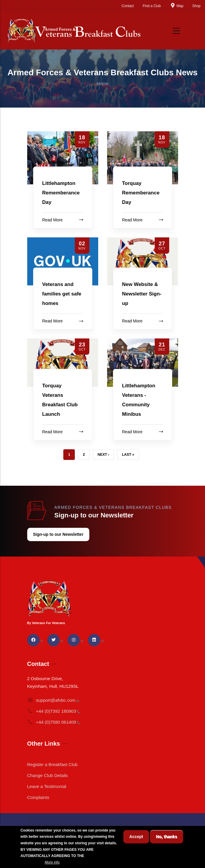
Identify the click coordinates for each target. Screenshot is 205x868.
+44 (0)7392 (54, 711)
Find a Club (152, 6)
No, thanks (167, 837)
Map (177, 6)
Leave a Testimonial (47, 786)
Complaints (38, 797)
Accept (136, 837)
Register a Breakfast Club (53, 764)
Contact (128, 6)
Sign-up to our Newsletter (58, 534)
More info (52, 862)
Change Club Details (48, 775)
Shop (196, 6)
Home (102, 83)
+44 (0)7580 (54, 722)
